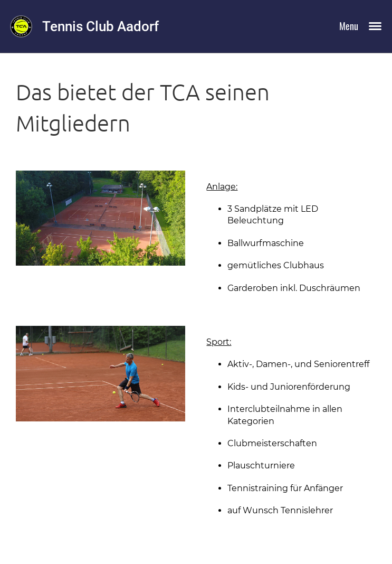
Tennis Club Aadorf (101, 26)
